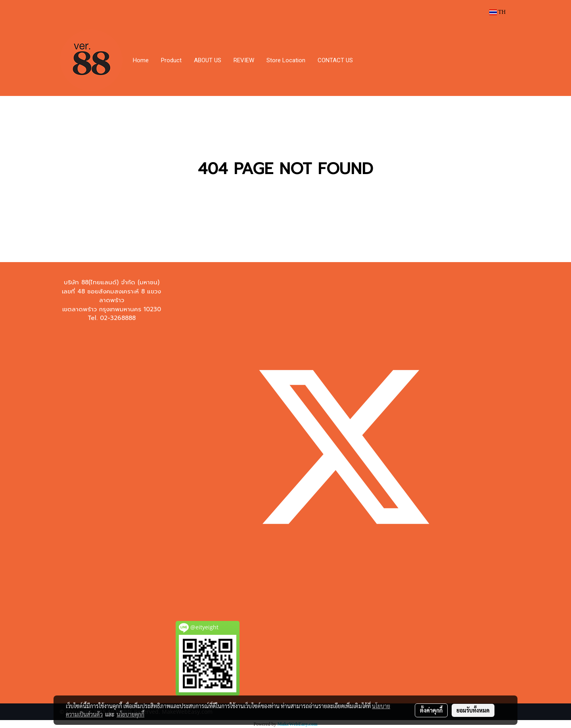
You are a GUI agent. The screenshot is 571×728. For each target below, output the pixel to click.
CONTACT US (335, 60)
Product (171, 60)
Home (141, 60)
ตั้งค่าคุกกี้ (431, 710)
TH (497, 12)
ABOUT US (208, 60)
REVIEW (244, 60)
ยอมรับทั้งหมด (473, 710)
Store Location (286, 60)
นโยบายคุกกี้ (130, 714)
